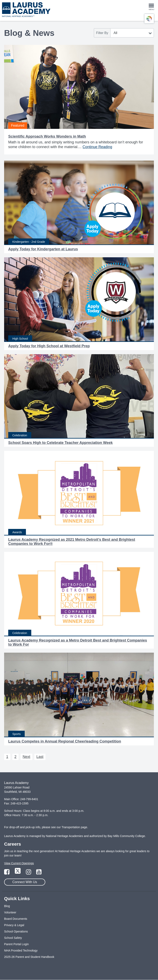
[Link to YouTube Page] (39, 873)
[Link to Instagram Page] (29, 873)
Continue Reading (97, 147)
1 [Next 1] (7, 757)
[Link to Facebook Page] (7, 873)
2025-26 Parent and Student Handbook (29, 957)
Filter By (102, 33)
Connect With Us (25, 882)
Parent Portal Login (16, 944)
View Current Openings (19, 863)
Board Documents (16, 919)
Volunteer (10, 912)
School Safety (13, 938)
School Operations (16, 931)
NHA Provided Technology (21, 951)
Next (26, 757)
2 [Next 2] (15, 757)
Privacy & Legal (14, 925)
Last (40, 757)
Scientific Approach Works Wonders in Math (47, 136)
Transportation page (74, 827)
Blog (7, 906)
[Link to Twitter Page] (18, 873)
